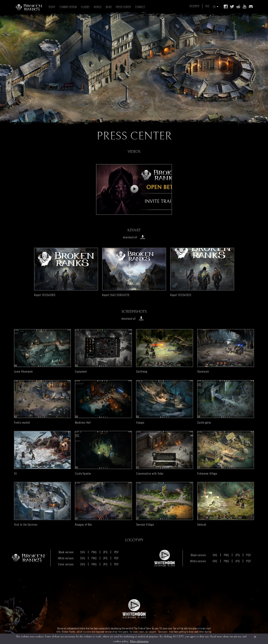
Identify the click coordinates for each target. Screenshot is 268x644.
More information (139, 641)
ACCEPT (178, 636)
